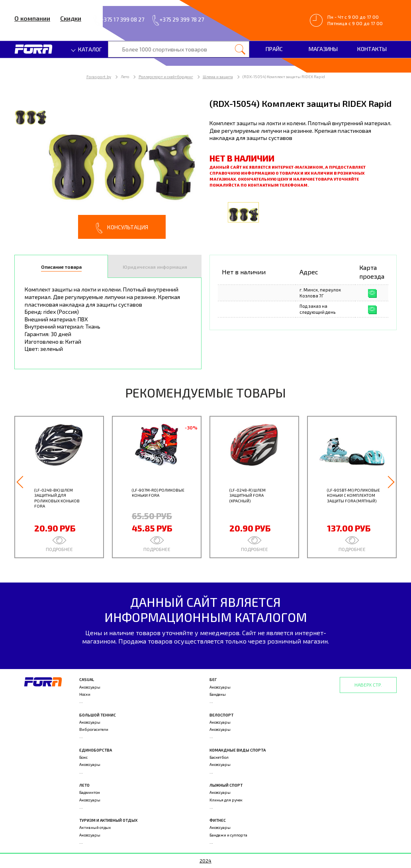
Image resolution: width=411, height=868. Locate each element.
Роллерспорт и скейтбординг (166, 77)
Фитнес (218, 820)
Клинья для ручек (226, 800)
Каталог (87, 49)
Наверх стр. (368, 685)
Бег (213, 679)
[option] (108, 168)
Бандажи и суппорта (228, 835)
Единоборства (96, 750)
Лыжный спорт (226, 785)
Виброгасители (94, 729)
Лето (84, 785)
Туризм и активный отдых (108, 820)
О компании (32, 18)
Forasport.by (99, 77)
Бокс (83, 757)
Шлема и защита (218, 77)
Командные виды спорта (238, 750)
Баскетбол (219, 757)
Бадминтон (90, 792)
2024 (205, 860)
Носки (85, 694)
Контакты (372, 49)
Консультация (122, 228)
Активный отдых (95, 827)
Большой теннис (98, 715)
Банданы (218, 694)
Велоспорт (221, 715)
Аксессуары (90, 687)
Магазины (323, 49)
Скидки (71, 18)
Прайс (274, 49)
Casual (87, 679)
